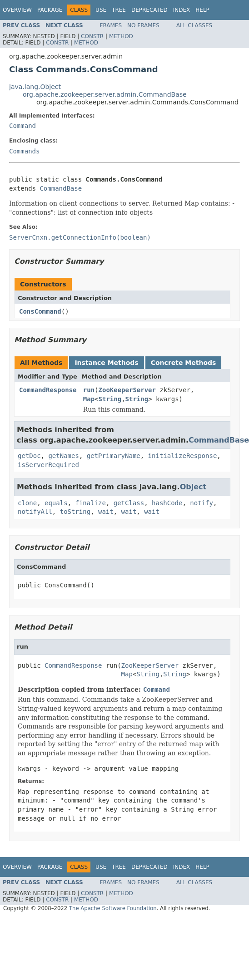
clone (27, 503)
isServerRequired (48, 465)
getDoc (29, 456)
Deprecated (149, 10)
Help (202, 10)
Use (101, 10)
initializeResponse (183, 456)
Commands (24, 151)
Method (121, 36)
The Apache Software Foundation (113, 908)
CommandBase (61, 188)
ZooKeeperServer (127, 390)
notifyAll (35, 512)
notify (202, 503)
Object (193, 487)
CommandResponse (48, 390)
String (110, 399)
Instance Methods (106, 363)
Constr (92, 36)
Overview (17, 10)
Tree (119, 10)
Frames (111, 25)
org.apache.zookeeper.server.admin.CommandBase (105, 94)
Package (50, 10)
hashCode (167, 503)
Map (89, 399)
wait (106, 512)
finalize (90, 503)
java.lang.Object (35, 87)
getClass (129, 503)
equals (56, 503)
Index (182, 10)
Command (22, 126)
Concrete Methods (184, 363)
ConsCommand (40, 311)
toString (75, 512)
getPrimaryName (114, 456)
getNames (63, 456)
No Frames (143, 25)
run (89, 390)
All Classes (194, 25)
